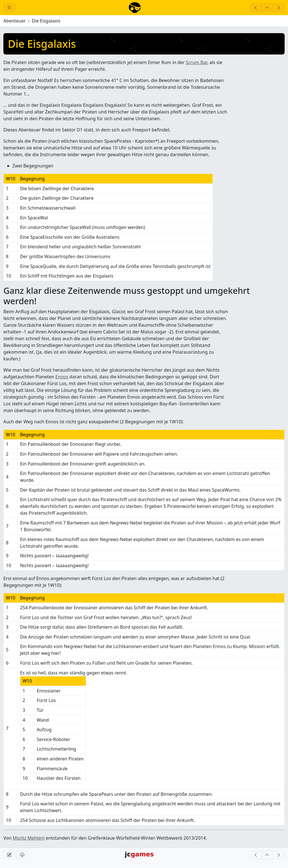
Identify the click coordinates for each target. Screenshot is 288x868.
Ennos (62, 377)
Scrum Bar (197, 62)
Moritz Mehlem (29, 838)
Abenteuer (14, 21)
